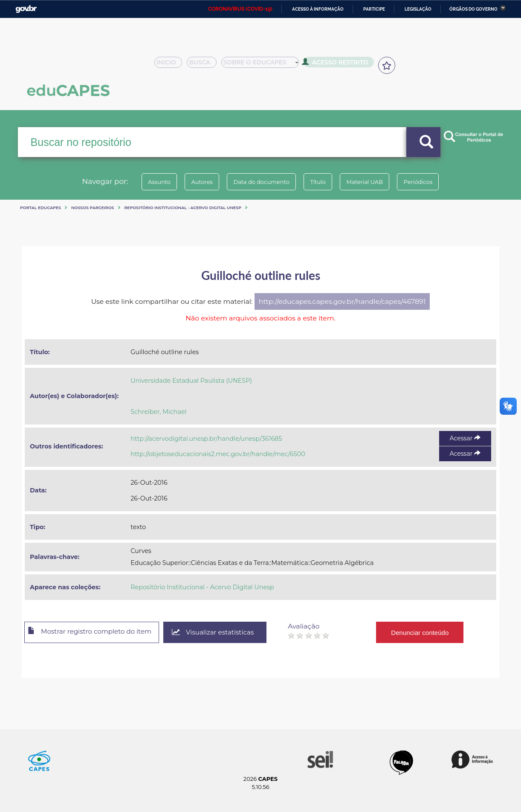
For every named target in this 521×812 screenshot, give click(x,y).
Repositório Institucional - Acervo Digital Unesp (183, 208)
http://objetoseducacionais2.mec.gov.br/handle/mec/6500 (218, 454)
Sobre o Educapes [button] (264, 65)
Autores (194, 182)
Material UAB (372, 182)
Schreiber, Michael (158, 412)
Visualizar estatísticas (226, 633)
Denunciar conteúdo (435, 632)
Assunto (147, 182)
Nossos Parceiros (93, 208)
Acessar (465, 438)
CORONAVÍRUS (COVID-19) (240, 9)
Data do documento (259, 182)
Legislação (418, 9)
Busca (205, 65)
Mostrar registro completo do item (95, 633)
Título (320, 182)
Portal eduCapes (41, 208)
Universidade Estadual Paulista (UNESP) (191, 381)
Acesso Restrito (338, 64)
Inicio (171, 65)
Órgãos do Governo (473, 9)
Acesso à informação (318, 9)
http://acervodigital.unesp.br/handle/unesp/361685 (206, 439)
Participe (374, 9)
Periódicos (431, 182)
